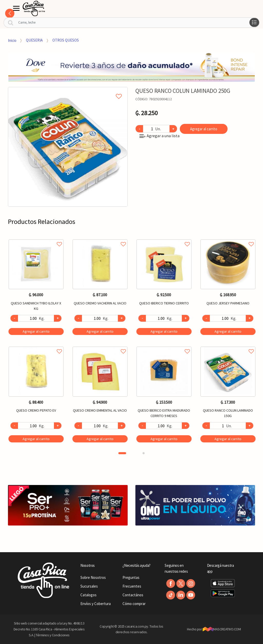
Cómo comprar (134, 604)
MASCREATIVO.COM (222, 629)
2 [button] (144, 453)
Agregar (36, 331)
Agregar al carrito (204, 129)
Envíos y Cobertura (96, 604)
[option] (68, 147)
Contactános (133, 595)
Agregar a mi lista (68, 91)
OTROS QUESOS (66, 40)
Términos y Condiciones (53, 635)
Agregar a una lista (159, 136)
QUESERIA (34, 40)
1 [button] (122, 453)
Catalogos (88, 595)
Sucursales (89, 586)
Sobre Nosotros (93, 577)
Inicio (12, 40)
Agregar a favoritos (36, 238)
